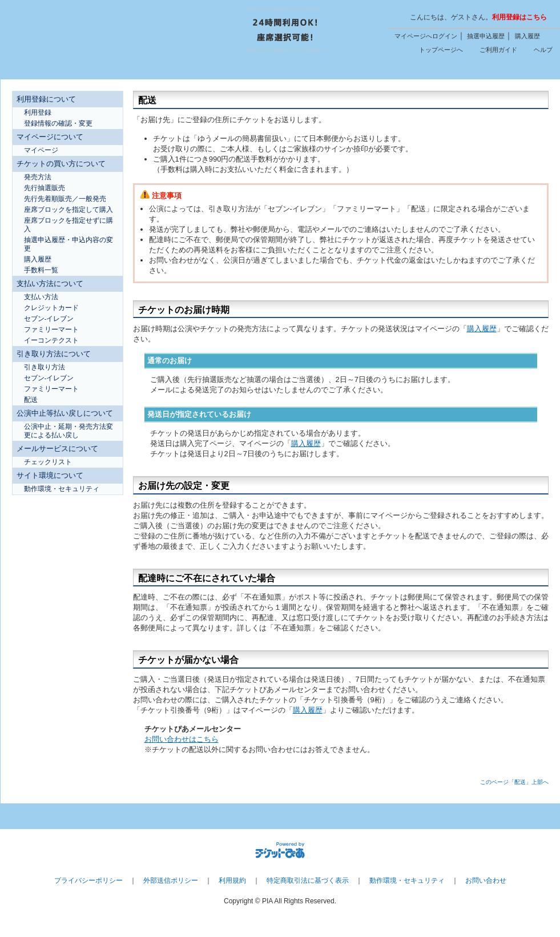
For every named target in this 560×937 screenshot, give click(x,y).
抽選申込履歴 (486, 36)
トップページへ (441, 50)
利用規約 (232, 880)
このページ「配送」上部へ (514, 782)
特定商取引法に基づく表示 (308, 880)
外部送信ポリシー (171, 880)
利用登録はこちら (519, 17)
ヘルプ (543, 50)
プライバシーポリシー (88, 880)
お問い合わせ (486, 880)
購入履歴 (527, 36)
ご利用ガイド (498, 50)
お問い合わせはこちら (182, 739)
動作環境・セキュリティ (407, 880)
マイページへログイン (426, 36)
